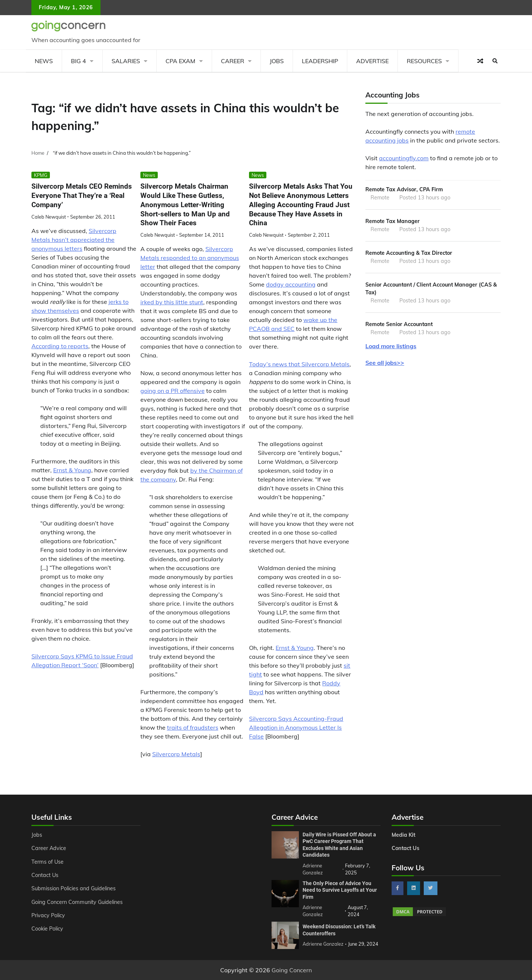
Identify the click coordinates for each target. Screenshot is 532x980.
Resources (424, 61)
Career (233, 61)
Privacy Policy (48, 915)
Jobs (277, 61)
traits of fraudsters (193, 727)
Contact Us (45, 875)
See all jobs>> (385, 363)
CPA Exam (180, 61)
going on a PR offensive (173, 391)
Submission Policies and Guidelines (74, 888)
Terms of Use (47, 862)
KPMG (41, 175)
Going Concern (292, 970)
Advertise (372, 61)
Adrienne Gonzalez (323, 944)
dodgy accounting (291, 284)
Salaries (126, 61)
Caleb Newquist (49, 217)
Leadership (320, 61)
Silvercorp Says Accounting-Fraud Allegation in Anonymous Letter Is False (296, 727)
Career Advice (49, 848)
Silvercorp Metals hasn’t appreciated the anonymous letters (74, 240)
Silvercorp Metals (176, 754)
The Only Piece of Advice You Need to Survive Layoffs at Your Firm (340, 890)
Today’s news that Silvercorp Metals (299, 364)
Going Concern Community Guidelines (77, 902)
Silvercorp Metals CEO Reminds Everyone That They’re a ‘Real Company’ (82, 196)
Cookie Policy (47, 929)
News (44, 61)
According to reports (60, 346)
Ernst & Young (72, 470)
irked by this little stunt (172, 302)
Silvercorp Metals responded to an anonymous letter (190, 258)
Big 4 (79, 61)
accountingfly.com (404, 158)
